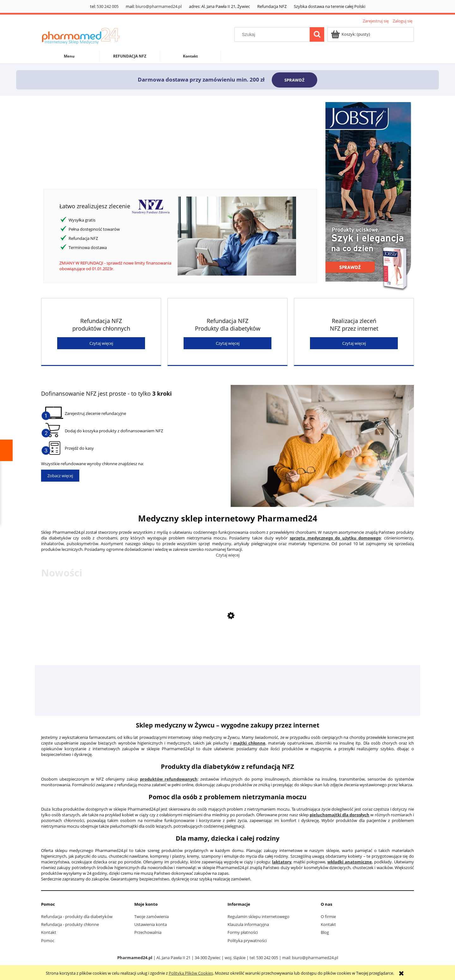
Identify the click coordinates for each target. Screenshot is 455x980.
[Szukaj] (317, 34)
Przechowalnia (148, 932)
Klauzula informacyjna (248, 924)
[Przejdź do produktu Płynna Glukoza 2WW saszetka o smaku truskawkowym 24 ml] (227, 647)
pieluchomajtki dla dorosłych (340, 815)
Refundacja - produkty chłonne (70, 924)
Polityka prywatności (247, 940)
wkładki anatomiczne (350, 862)
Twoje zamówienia (152, 916)
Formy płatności (243, 932)
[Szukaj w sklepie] (274, 34)
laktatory (282, 862)
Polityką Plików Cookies (191, 973)
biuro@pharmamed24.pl (159, 6)
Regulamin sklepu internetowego (258, 916)
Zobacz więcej (60, 476)
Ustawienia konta (151, 924)
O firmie (328, 916)
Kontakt (49, 932)
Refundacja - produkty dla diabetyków (77, 916)
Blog (325, 932)
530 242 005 (108, 6)
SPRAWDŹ (294, 80)
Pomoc (48, 940)
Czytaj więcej (101, 343)
